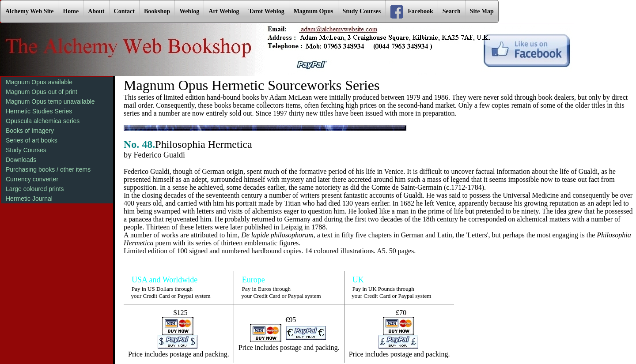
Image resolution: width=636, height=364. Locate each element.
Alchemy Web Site (29, 11)
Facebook (412, 12)
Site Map (482, 11)
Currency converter (32, 179)
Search (452, 11)
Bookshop (157, 11)
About (96, 11)
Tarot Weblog (267, 11)
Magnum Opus (314, 11)
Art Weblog (224, 11)
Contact (124, 11)
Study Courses (362, 11)
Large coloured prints (35, 189)
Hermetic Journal (29, 199)
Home (71, 11)
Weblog (189, 11)
